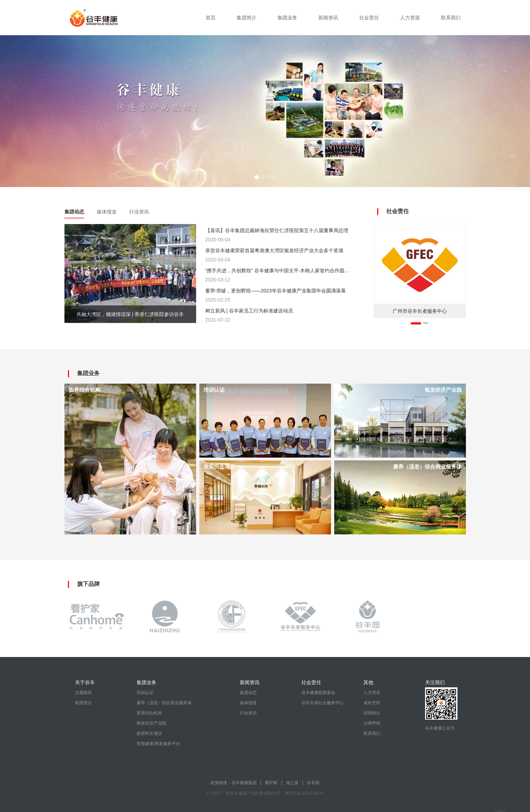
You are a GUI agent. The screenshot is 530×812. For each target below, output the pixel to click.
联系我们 (451, 18)
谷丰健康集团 (244, 783)
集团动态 (74, 212)
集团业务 (287, 18)
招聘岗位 (372, 713)
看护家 (271, 783)
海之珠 (292, 783)
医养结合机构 (149, 713)
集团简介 (247, 18)
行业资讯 (139, 212)
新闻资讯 (328, 18)
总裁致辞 (83, 693)
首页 (211, 18)
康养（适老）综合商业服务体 (164, 703)
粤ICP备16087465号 (304, 793)
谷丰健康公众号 (440, 728)
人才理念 (372, 693)
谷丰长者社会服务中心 (323, 703)
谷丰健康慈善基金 (318, 693)
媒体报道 (107, 212)
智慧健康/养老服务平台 (158, 744)
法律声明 (372, 723)
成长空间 (372, 703)
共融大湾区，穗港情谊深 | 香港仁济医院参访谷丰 (130, 314)
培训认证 (145, 693)
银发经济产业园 (151, 723)
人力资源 (410, 18)
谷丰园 (313, 783)
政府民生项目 (149, 733)
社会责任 (369, 18)
